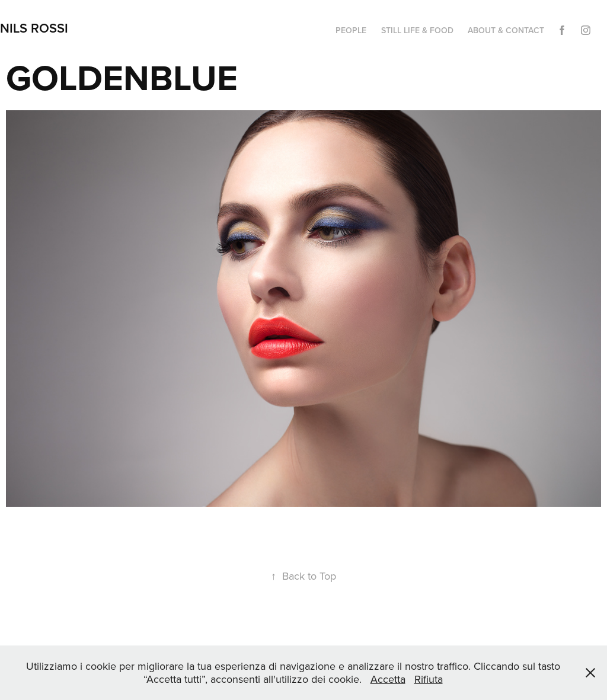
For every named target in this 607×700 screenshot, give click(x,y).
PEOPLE (351, 30)
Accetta (388, 679)
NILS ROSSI (34, 28)
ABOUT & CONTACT (506, 30)
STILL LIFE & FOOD (417, 30)
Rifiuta (429, 679)
